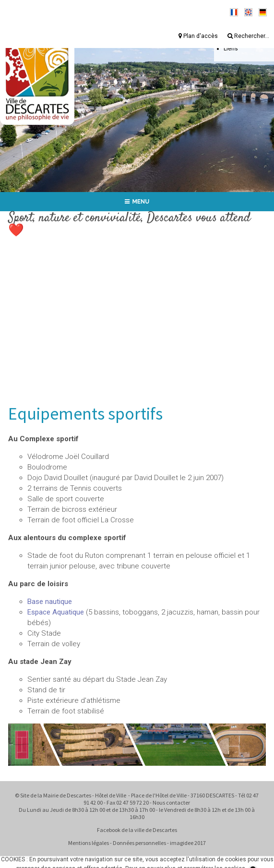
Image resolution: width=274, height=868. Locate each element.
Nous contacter (171, 802)
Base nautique (50, 602)
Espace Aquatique (56, 612)
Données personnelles (139, 843)
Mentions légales (89, 843)
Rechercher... (248, 36)
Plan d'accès (198, 36)
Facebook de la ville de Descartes (137, 830)
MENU (137, 202)
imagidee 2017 (188, 843)
